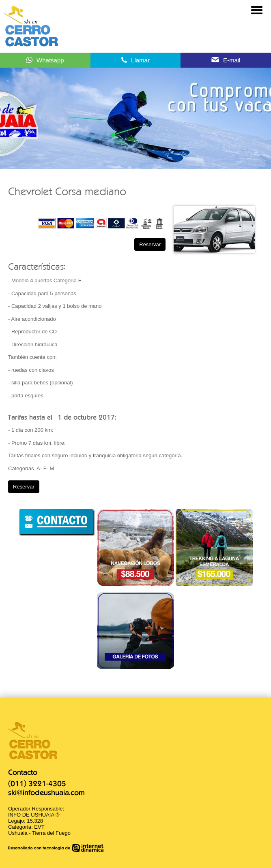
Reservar (150, 244)
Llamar (140, 60)
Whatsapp (50, 60)
